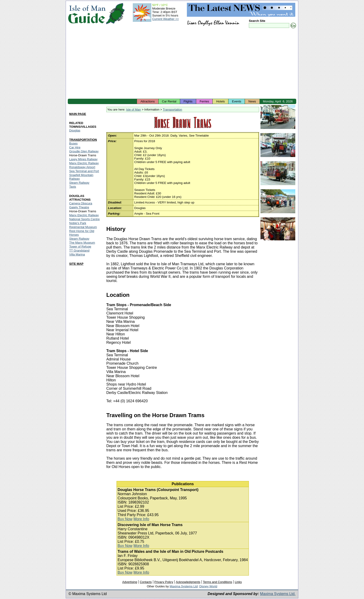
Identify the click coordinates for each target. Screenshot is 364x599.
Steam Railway (79, 183)
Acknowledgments (188, 582)
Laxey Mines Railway (83, 159)
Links (238, 582)
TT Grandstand (79, 250)
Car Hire (75, 147)
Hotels (220, 101)
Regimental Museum (83, 227)
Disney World (208, 586)
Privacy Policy (164, 582)
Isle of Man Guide (87, 14)
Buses (73, 143)
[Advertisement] (182, 64)
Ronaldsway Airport (82, 167)
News (252, 101)
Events (237, 101)
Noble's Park (78, 223)
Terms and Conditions (218, 582)
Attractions (148, 101)
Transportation (172, 110)
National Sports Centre (84, 219)
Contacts (146, 582)
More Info (141, 519)
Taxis (73, 187)
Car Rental (169, 101)
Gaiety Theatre (79, 207)
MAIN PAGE (78, 114)
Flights (188, 101)
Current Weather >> (166, 19)
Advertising (130, 582)
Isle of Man (133, 110)
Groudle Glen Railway (84, 151)
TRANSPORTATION (83, 140)
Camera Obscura (81, 203)
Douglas (75, 130)
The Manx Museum (82, 243)
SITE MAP (76, 264)
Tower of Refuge (80, 247)
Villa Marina (77, 254)
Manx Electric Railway (84, 163)
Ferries (204, 101)
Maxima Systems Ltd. (278, 594)
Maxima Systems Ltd (184, 586)
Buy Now (125, 519)
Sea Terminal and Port (84, 171)
